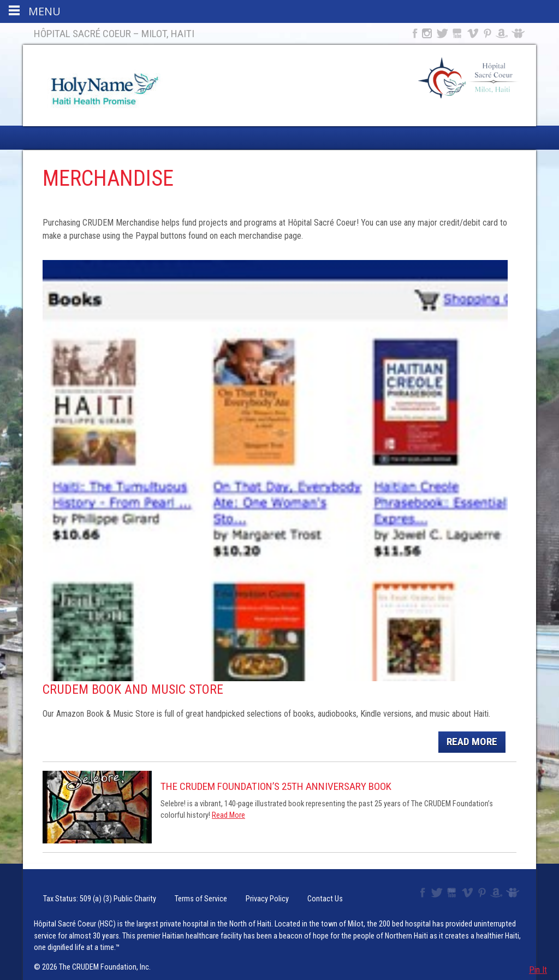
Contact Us (269, 893)
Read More (472, 742)
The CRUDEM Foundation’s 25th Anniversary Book (276, 786)
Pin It (538, 970)
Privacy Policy (223, 893)
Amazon (502, 33)
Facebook (414, 33)
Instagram (427, 33)
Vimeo (474, 33)
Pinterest (488, 33)
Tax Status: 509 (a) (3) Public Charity (84, 893)
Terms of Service (169, 893)
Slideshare (521, 33)
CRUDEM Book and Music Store (133, 689)
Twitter (442, 33)
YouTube (458, 33)
